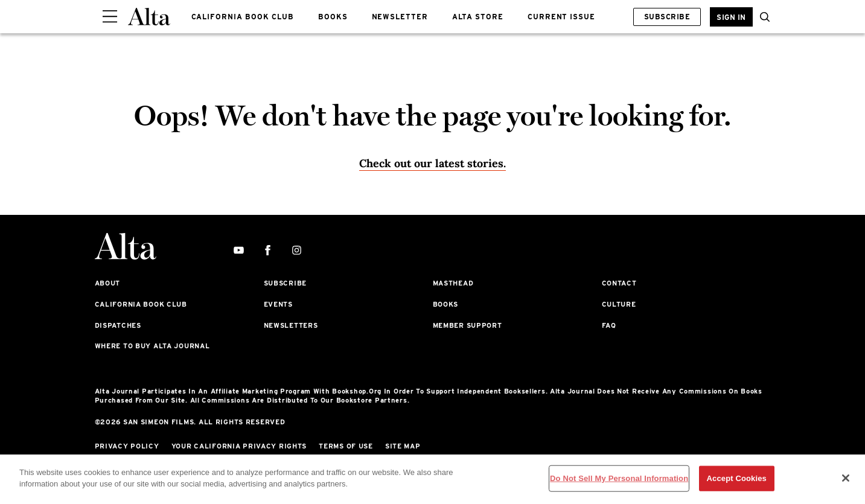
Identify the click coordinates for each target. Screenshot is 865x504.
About (108, 283)
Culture (619, 304)
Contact (619, 283)
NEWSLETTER (400, 17)
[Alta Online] (149, 17)
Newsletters (291, 325)
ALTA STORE (478, 17)
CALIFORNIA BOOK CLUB (243, 17)
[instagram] (297, 251)
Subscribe (667, 17)
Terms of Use (346, 446)
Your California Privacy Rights (239, 446)
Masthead (453, 283)
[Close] (846, 478)
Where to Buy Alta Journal (152, 346)
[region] (432, 479)
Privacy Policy (127, 446)
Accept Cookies (737, 478)
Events (278, 304)
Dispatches (118, 325)
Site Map (403, 446)
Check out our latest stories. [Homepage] (432, 163)
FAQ (609, 325)
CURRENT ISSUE (561, 17)
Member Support (468, 325)
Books (446, 304)
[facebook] (268, 251)
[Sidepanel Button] (110, 17)
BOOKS (333, 17)
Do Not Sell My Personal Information (619, 478)
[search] (762, 17)
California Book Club (141, 304)
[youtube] (239, 251)
